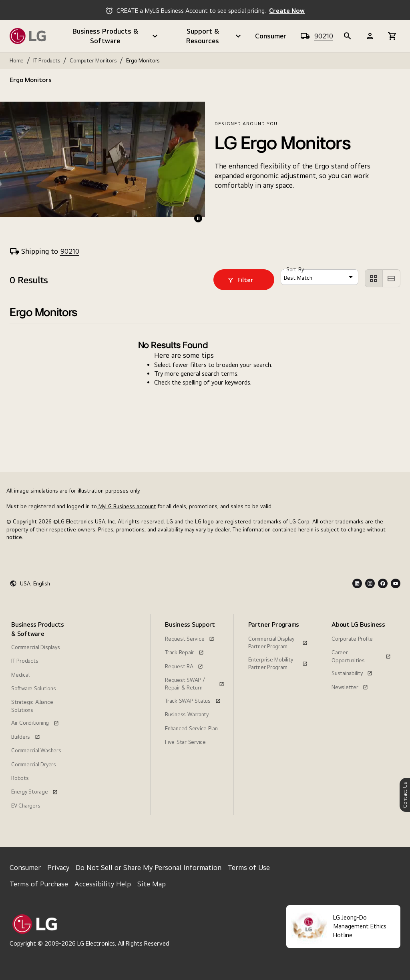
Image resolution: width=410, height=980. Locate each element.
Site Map (152, 884)
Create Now (287, 11)
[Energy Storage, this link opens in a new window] (34, 791)
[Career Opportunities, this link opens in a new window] (361, 651)
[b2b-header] (348, 36)
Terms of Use (249, 867)
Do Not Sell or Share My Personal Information (149, 867)
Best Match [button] (298, 278)
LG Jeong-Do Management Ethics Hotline (360, 926)
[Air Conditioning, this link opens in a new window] (35, 722)
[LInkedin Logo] (357, 583)
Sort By (295, 270)
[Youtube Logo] (396, 583)
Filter (240, 280)
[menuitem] (39, 714)
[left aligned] (374, 278)
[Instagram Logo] (370, 583)
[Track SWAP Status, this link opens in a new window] (193, 700)
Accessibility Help (103, 884)
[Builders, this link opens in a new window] (26, 736)
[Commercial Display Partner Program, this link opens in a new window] (278, 638)
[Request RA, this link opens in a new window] (184, 665)
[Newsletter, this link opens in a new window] (350, 686)
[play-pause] (198, 218)
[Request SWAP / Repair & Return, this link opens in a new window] (195, 679)
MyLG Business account (127, 506)
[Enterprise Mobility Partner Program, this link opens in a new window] (278, 659)
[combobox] (320, 277)
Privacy (58, 867)
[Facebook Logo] (383, 583)
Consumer (271, 36)
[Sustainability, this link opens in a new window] (352, 672)
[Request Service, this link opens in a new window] (190, 638)
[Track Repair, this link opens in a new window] (184, 651)
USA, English (35, 583)
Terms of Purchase (39, 884)
